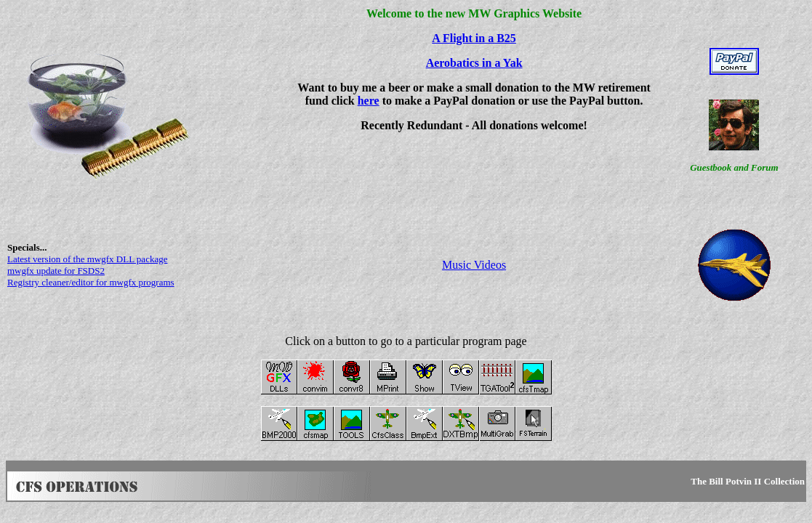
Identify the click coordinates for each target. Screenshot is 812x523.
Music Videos (474, 265)
